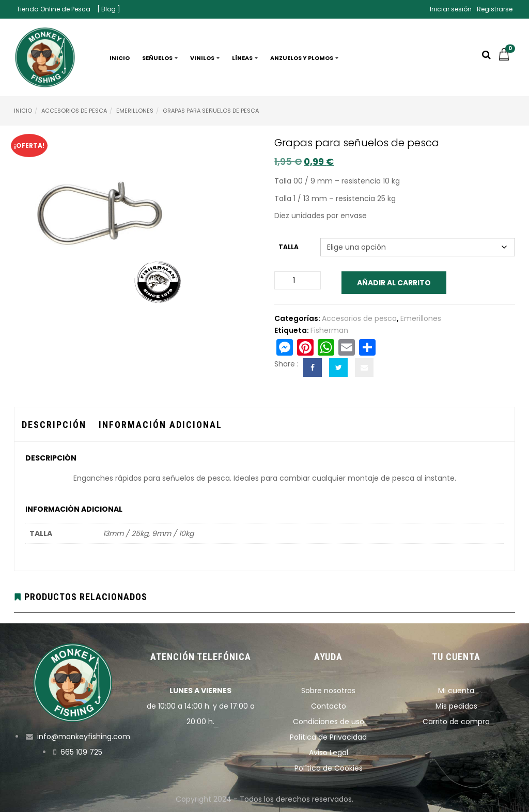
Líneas (245, 58)
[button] (506, 58)
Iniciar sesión (451, 9)
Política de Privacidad (328, 737)
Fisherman (329, 330)
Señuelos (160, 58)
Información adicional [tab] (160, 425)
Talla (289, 247)
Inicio (120, 58)
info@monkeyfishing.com (84, 737)
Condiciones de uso (329, 722)
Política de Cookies (329, 768)
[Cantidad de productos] (298, 280)
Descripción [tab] (54, 425)
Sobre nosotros (328, 691)
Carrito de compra (456, 722)
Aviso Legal (329, 753)
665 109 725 (81, 752)
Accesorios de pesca (74, 111)
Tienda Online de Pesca (53, 9)
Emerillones (135, 111)
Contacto (329, 706)
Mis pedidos (456, 706)
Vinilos (205, 58)
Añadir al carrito (394, 283)
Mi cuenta (456, 691)
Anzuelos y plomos (304, 58)
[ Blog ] (109, 9)
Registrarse (495, 9)
